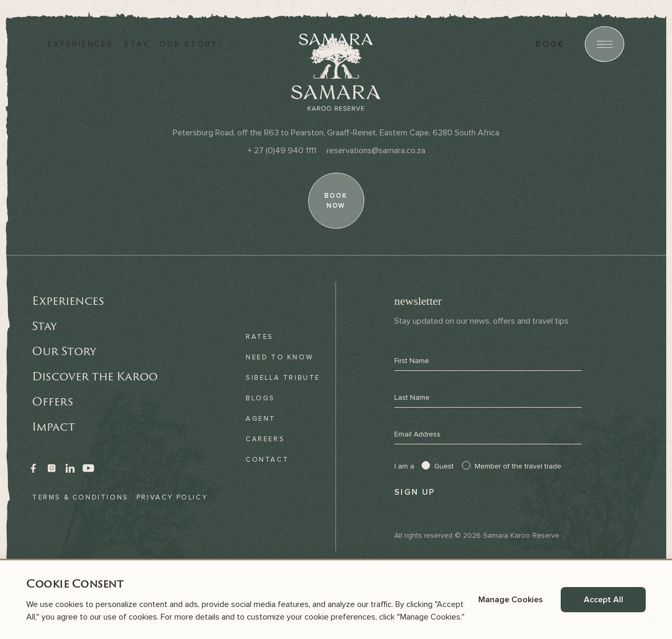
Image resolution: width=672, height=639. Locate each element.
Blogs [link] (260, 398)
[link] (33, 468)
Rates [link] (260, 337)
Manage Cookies (511, 600)
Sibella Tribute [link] (283, 378)
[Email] (376, 151)
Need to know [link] (279, 357)
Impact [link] (54, 427)
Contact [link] (267, 460)
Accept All (603, 600)
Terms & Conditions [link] (80, 497)
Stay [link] (44, 326)
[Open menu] (605, 44)
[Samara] (336, 44)
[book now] (336, 201)
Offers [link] (52, 401)
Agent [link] (261, 419)
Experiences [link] (68, 301)
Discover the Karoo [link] (95, 376)
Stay (136, 44)
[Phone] (282, 151)
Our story (189, 44)
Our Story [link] (64, 351)
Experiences (81, 44)
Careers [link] (265, 439)
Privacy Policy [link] (172, 497)
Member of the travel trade (518, 466)
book (550, 44)
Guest (444, 466)
